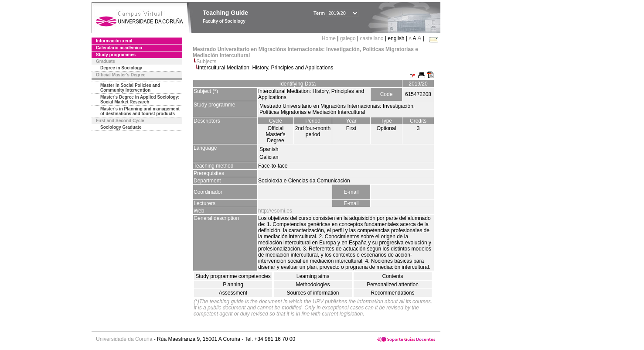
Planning (233, 285)
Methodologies (313, 285)
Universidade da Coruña (124, 339)
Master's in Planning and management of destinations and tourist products (140, 111)
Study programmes (116, 55)
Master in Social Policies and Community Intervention (130, 88)
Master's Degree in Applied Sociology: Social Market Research (140, 100)
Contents (392, 276)
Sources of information (313, 293)
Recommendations (392, 293)
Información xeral (114, 41)
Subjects (206, 62)
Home (329, 38)
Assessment (233, 293)
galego (348, 38)
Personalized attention (393, 285)
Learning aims (313, 276)
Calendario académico (119, 48)
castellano (372, 38)
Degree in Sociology (121, 68)
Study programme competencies (233, 276)
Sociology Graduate (121, 127)
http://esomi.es (275, 211)
